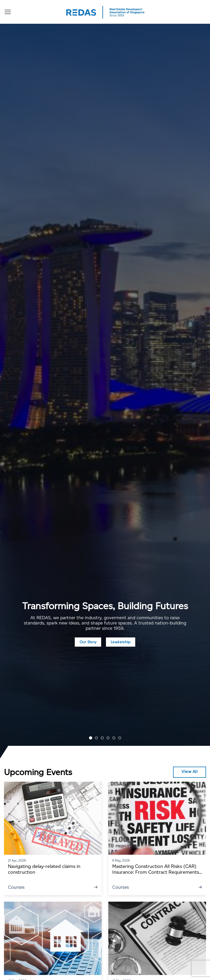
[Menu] (8, 12)
